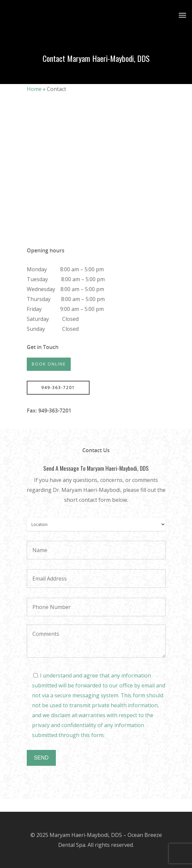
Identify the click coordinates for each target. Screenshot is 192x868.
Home (34, 89)
